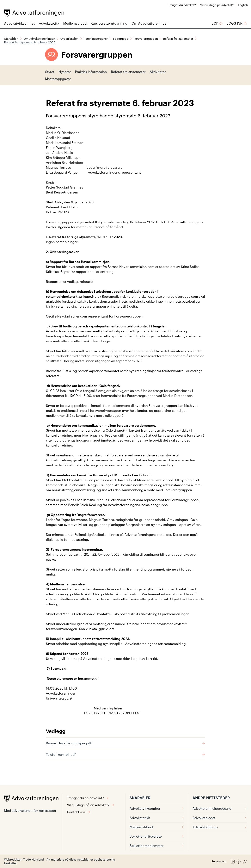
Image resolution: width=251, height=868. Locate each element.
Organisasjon (69, 39)
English (243, 5)
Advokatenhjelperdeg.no (220, 808)
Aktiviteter (158, 72)
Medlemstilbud (75, 23)
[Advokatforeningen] (34, 13)
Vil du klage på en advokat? (91, 805)
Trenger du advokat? (182, 5)
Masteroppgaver (58, 79)
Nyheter (65, 72)
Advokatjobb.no (220, 827)
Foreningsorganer (96, 39)
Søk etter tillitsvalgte (157, 836)
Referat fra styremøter (178, 39)
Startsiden (11, 39)
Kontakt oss (79, 812)
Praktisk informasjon (91, 72)
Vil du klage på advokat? (217, 5)
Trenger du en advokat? (88, 798)
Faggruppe (121, 39)
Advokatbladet (220, 818)
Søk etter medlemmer (157, 846)
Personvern (219, 861)
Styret (50, 72)
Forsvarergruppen (146, 39)
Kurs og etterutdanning (109, 23)
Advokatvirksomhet (19, 23)
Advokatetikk (49, 23)
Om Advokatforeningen (150, 23)
